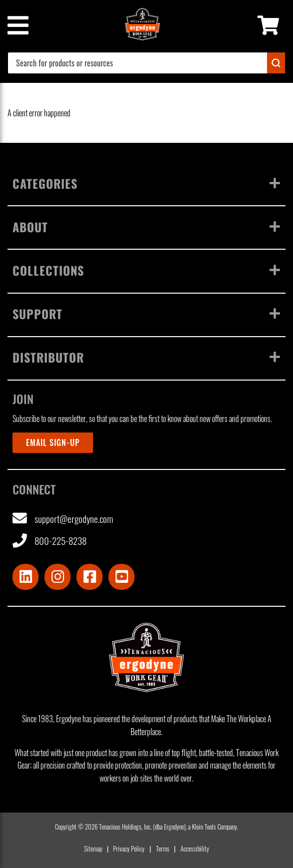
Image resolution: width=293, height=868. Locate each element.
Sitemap (93, 849)
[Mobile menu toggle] (17, 25)
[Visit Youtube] (121, 577)
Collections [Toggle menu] (146, 270)
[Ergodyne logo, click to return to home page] (146, 657)
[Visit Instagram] (57, 577)
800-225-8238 (49, 541)
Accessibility (195, 849)
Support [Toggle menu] (146, 314)
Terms (163, 849)
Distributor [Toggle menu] (146, 357)
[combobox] (146, 63)
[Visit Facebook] (89, 577)
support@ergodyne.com (63, 519)
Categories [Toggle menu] (146, 183)
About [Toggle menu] (146, 227)
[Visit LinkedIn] (25, 577)
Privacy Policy (129, 849)
